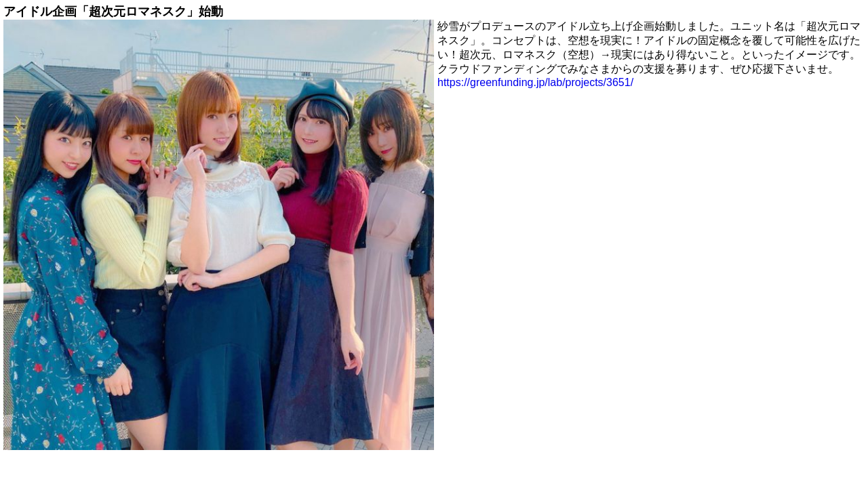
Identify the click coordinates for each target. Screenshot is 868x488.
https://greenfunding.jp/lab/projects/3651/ (535, 82)
